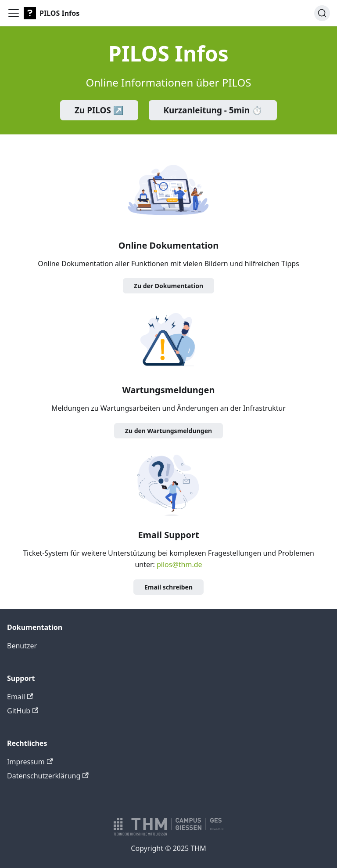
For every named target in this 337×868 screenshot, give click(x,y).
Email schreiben (168, 587)
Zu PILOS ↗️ (99, 110)
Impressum (30, 762)
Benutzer (22, 646)
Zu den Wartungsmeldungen (168, 431)
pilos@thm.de (179, 564)
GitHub (23, 711)
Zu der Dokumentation (168, 286)
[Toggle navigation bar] (14, 13)
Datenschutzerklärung (48, 776)
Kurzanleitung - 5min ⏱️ (213, 110)
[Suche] (322, 13)
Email (20, 697)
